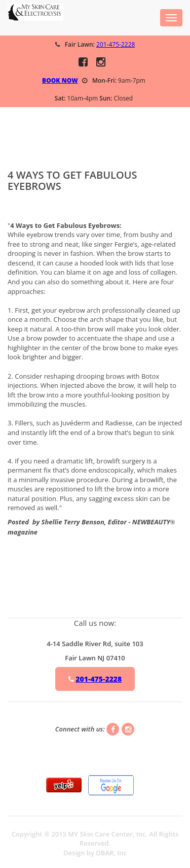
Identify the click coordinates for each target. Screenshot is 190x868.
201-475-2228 (116, 44)
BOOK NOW (60, 80)
